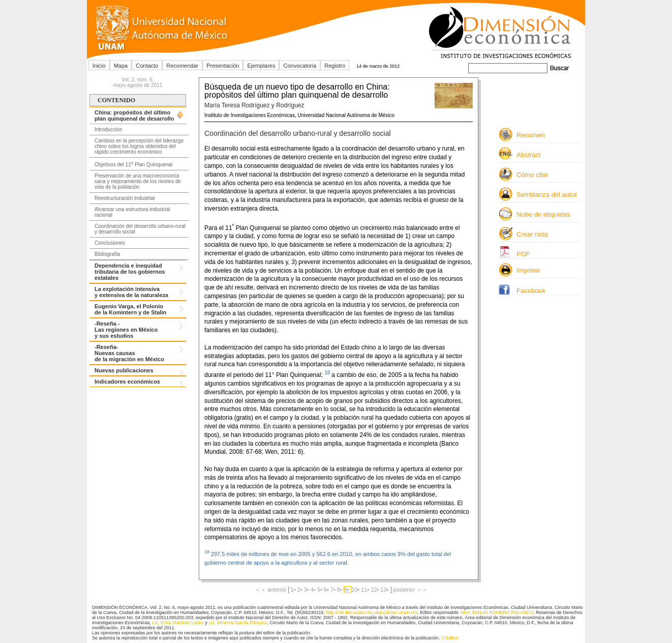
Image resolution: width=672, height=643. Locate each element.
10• (356, 590)
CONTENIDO (116, 100)
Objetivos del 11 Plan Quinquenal (133, 164)
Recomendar (182, 66)
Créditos (450, 638)
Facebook (531, 291)
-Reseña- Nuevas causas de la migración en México (129, 353)
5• (320, 590)
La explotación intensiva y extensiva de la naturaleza (131, 292)
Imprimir (528, 270)
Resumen (531, 135)
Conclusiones (110, 243)
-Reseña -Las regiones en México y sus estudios (126, 330)
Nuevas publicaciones (124, 370)
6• (327, 590)
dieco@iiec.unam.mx (396, 612)
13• (386, 590)
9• (347, 590)
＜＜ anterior (271, 590)
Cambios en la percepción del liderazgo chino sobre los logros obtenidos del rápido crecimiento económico (139, 146)
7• (334, 590)
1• (294, 590)
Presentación (223, 66)
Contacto (147, 66)
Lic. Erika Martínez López (178, 623)
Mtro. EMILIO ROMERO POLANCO (497, 612)
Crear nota (532, 234)
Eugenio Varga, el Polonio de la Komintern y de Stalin (130, 309)
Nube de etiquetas (543, 214)
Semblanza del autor (547, 195)
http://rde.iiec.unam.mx (349, 612)
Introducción (108, 129)
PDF (523, 254)
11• (366, 590)
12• (375, 590)
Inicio (99, 66)
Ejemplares (261, 66)
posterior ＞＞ (410, 590)
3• (307, 590)
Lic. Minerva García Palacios (238, 623)
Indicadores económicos (127, 382)
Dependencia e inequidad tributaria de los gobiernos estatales (130, 272)
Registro (335, 66)
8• (340, 590)
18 (328, 373)
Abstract (529, 155)
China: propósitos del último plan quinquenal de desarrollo (134, 115)
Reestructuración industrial (125, 198)
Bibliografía (107, 254)
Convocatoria (300, 66)
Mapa (121, 66)
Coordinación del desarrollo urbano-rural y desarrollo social (140, 229)
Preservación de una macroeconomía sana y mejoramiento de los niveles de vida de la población (138, 181)
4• (314, 590)
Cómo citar (532, 175)
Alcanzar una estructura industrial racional (132, 212)
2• (301, 590)
